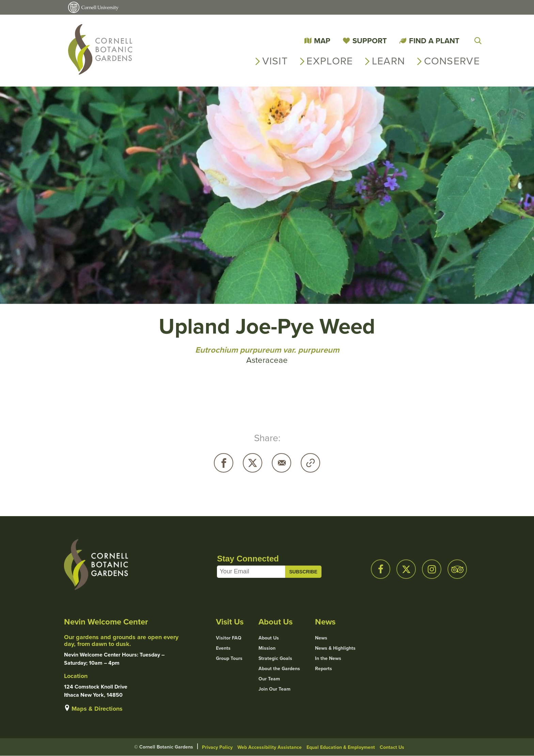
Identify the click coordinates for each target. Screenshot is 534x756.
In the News (328, 659)
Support (370, 41)
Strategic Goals (275, 659)
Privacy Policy (217, 747)
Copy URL (310, 463)
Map (322, 41)
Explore (330, 61)
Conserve (452, 61)
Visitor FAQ (229, 638)
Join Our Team (274, 689)
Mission (267, 648)
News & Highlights (335, 648)
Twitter (253, 463)
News (321, 638)
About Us (269, 638)
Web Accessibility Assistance (270, 747)
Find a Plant (434, 41)
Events (223, 648)
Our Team (269, 679)
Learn (389, 61)
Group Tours (229, 659)
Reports (324, 669)
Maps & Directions (97, 709)
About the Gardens (279, 669)
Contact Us (392, 747)
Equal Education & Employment (341, 747)
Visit (275, 61)
